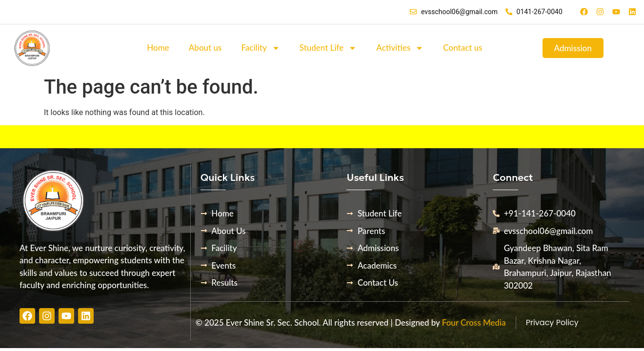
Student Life (328, 48)
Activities (400, 48)
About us (205, 48)
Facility (260, 48)
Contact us (463, 48)
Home (158, 48)
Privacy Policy (552, 322)
